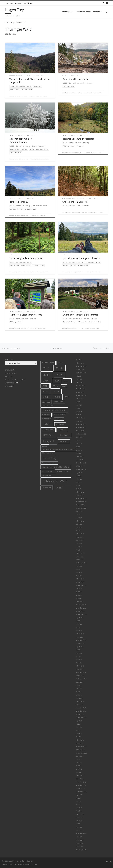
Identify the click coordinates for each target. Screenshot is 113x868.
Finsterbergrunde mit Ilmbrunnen (26, 258)
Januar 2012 (80, 779)
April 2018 (79, 573)
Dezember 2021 (81, 498)
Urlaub (8, 386)
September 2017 (81, 585)
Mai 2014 (79, 692)
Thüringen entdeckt (13, 380)
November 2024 (81, 389)
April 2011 (79, 808)
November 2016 (81, 608)
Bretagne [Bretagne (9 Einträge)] (46, 415)
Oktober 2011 (80, 788)
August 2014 (80, 682)
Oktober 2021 (80, 505)
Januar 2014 (80, 705)
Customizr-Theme (32, 864)
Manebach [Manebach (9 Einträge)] (64, 441)
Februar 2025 (80, 382)
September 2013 (81, 718)
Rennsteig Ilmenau (19, 202)
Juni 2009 (79, 837)
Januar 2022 (80, 495)
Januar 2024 (80, 421)
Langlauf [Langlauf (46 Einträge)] (49, 441)
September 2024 (81, 395)
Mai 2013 (79, 730)
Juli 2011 (79, 798)
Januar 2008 (80, 840)
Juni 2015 (79, 653)
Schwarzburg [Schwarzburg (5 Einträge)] (46, 476)
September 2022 (81, 469)
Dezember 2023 (81, 424)
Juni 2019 (79, 544)
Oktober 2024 (80, 392)
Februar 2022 (80, 492)
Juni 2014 (79, 689)
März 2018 (79, 576)
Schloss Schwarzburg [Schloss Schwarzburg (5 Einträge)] (49, 463)
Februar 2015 (80, 666)
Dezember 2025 (81, 366)
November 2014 (81, 672)
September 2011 (81, 792)
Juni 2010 (79, 827)
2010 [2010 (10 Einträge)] (61, 363)
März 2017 (79, 598)
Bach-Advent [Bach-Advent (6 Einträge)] (59, 402)
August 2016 (80, 618)
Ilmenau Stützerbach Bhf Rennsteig (80, 315)
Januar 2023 (80, 460)
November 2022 (81, 463)
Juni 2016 (79, 624)
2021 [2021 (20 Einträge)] (45, 391)
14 (61, 348)
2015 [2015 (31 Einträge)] (46, 381)
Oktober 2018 (80, 560)
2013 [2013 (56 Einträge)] (47, 375)
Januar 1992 (80, 843)
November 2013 (81, 711)
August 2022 (80, 473)
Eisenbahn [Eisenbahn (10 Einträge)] (47, 419)
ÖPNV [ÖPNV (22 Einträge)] (59, 488)
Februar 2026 (80, 363)
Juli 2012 (79, 760)
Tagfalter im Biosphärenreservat (26, 315)
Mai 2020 (79, 531)
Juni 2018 (79, 566)
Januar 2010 (80, 830)
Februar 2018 (80, 579)
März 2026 (79, 360)
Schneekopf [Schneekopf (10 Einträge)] (47, 472)
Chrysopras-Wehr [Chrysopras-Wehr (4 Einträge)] (59, 415)
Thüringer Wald (15, 22)
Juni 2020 (79, 528)
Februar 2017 (80, 602)
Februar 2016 (80, 634)
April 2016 (79, 631)
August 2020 (80, 524)
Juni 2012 (79, 763)
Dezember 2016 (81, 605)
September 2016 (81, 614)
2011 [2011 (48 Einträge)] (47, 368)
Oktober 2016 (80, 611)
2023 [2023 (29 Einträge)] (46, 397)
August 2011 (80, 795)
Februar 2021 (80, 521)
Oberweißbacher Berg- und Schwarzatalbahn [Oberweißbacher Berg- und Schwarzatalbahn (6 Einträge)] (58, 450)
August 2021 (80, 511)
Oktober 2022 (80, 466)
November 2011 (81, 785)
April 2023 (79, 450)
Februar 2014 (80, 701)
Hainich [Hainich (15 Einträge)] (62, 430)
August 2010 (80, 821)
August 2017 (80, 589)
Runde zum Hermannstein (75, 79)
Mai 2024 (79, 408)
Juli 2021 (79, 515)
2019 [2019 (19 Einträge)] (55, 386)
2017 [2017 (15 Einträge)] (67, 381)
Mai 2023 (79, 447)
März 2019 (79, 550)
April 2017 (79, 595)
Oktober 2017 (80, 582)
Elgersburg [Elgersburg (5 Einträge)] (59, 419)
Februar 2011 (80, 814)
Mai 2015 (79, 656)
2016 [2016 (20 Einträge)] (57, 381)
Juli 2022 (79, 476)
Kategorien (10, 360)
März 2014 (79, 698)
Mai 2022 (79, 482)
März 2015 (79, 663)
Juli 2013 (79, 724)
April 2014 (79, 695)
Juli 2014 (79, 685)
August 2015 (80, 647)
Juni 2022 (79, 479)
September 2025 (81, 373)
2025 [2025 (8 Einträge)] (67, 397)
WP (12, 864)
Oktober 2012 (80, 750)
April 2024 (79, 412)
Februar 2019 (80, 553)
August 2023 (80, 437)
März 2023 (79, 453)
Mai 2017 (79, 592)
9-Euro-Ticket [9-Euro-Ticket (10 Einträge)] (48, 363)
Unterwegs (10, 383)
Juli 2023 (79, 440)
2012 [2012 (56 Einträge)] (60, 368)
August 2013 (80, 721)
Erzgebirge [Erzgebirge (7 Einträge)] (60, 424)
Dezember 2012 (81, 747)
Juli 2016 (79, 621)
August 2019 (80, 540)
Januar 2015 (80, 669)
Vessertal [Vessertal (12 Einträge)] (47, 488)
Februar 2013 (80, 740)
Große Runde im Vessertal (75, 202)
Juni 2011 (79, 801)
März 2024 (79, 415)
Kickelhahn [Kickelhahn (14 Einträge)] (64, 435)
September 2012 (81, 753)
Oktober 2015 (80, 644)
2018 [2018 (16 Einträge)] (45, 386)
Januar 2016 (80, 637)
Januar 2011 (80, 817)
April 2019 (79, 547)
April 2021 (79, 518)
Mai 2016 (79, 627)
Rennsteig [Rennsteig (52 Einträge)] (50, 458)
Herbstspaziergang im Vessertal (78, 139)
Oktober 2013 (80, 714)
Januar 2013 (80, 743)
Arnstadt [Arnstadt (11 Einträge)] (46, 402)
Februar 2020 (80, 534)
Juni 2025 (79, 379)
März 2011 (79, 811)
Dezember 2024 (81, 386)
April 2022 (79, 486)
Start (7, 22)
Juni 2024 (79, 405)
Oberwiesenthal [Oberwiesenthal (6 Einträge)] (48, 453)
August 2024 (80, 399)
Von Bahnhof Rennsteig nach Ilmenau (81, 258)
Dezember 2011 (81, 782)
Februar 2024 (80, 418)
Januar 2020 (80, 537)
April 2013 (79, 734)
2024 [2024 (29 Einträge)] (57, 397)
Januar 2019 (80, 556)
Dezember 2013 (81, 708)
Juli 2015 (79, 650)
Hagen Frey (11, 861)
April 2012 (79, 769)
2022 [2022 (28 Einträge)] (56, 391)
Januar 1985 (80, 846)
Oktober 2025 (80, 370)
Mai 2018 (79, 569)
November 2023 (81, 428)
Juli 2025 (79, 376)
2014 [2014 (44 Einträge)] (60, 375)
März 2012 (79, 772)
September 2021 (81, 508)
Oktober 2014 (80, 676)
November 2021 (81, 502)
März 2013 (79, 737)
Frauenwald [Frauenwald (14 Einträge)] (48, 430)
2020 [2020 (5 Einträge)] (64, 386)
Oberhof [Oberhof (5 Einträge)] (45, 446)
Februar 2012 (80, 776)
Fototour (9, 373)
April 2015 (79, 660)
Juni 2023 (79, 444)
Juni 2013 (79, 727)
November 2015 (81, 640)
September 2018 (81, 563)
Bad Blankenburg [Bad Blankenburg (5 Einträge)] (48, 406)
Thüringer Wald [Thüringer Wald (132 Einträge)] (56, 481)
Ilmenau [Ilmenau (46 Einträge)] (48, 435)
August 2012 (80, 756)
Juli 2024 (79, 402)
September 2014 (81, 679)
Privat (8, 376)
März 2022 (79, 489)
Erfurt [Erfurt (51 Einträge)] (47, 424)
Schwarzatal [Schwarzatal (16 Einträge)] (63, 472)
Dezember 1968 (81, 850)
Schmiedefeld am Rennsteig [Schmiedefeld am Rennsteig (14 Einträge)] (56, 467)
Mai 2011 (79, 805)
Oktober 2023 (80, 431)
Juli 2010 (79, 824)
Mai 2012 (79, 766)
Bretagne (9, 370)
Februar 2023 (80, 457)
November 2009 (81, 834)
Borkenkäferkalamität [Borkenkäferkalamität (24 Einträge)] (54, 410)
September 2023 (81, 434)
